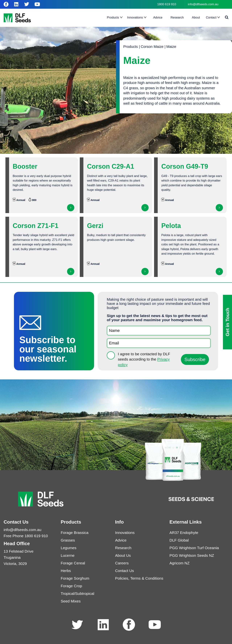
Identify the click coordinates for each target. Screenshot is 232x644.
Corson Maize (152, 47)
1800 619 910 (167, 4)
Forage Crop (71, 586)
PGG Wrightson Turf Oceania (194, 548)
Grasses (68, 540)
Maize (171, 47)
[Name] (159, 331)
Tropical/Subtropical (77, 593)
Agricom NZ (180, 563)
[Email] (159, 343)
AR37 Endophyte (184, 533)
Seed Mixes (71, 601)
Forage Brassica (75, 533)
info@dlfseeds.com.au (203, 4)
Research (123, 548)
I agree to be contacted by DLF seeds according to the (144, 359)
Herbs (66, 571)
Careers (122, 563)
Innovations (125, 533)
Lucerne (68, 555)
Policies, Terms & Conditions (139, 578)
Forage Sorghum (75, 578)
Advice (121, 540)
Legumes (69, 548)
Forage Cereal (73, 563)
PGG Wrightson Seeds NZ (192, 555)
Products (130, 47)
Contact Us (125, 571)
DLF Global (179, 540)
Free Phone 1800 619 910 (26, 536)
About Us (123, 555)
